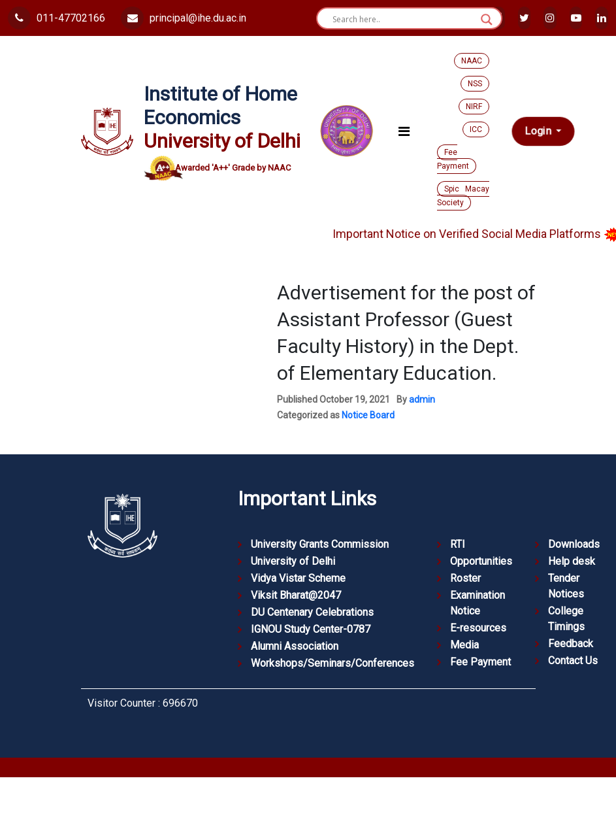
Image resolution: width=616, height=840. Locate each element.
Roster (465, 578)
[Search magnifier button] (487, 20)
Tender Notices (566, 586)
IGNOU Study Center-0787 (311, 629)
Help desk (572, 561)
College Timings (566, 619)
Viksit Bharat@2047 (296, 595)
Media (464, 645)
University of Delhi (293, 561)
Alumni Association (295, 646)
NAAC (472, 61)
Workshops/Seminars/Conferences (332, 663)
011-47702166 (57, 18)
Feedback (571, 644)
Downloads (574, 544)
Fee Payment (453, 159)
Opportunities (481, 561)
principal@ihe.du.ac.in (184, 18)
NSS (475, 84)
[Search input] (403, 20)
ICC (476, 129)
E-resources (478, 628)
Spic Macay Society (463, 196)
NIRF (474, 107)
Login (539, 131)
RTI (458, 544)
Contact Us (573, 661)
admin (422, 399)
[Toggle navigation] (404, 131)
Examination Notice (478, 603)
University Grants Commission (320, 544)
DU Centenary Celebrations (312, 612)
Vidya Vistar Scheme (298, 578)
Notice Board (368, 415)
